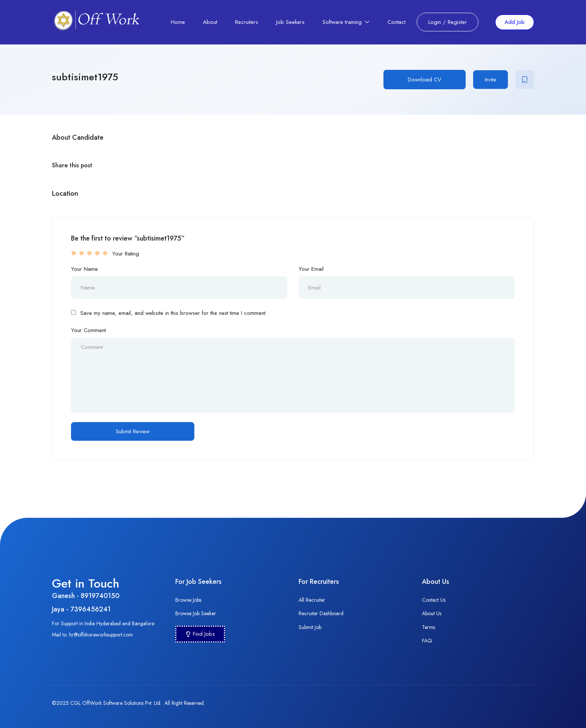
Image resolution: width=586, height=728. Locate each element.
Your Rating (126, 254)
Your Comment (88, 330)
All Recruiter (312, 600)
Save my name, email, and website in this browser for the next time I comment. (174, 313)
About (210, 22)
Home (178, 22)
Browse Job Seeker (196, 613)
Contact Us (434, 600)
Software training (346, 22)
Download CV (425, 80)
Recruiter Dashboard (321, 613)
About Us (432, 613)
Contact (397, 22)
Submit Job (310, 627)
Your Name (84, 269)
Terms (428, 627)
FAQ (427, 641)
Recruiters (247, 22)
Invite (491, 80)
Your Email (311, 269)
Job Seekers (290, 22)
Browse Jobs (188, 600)
